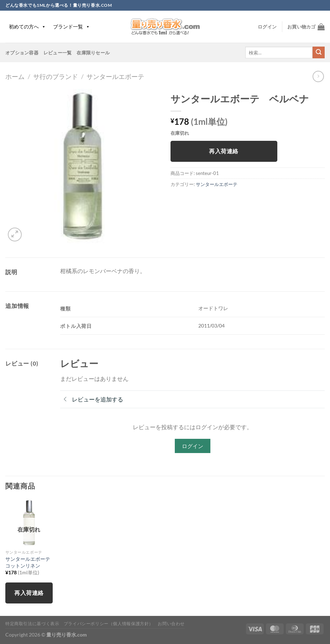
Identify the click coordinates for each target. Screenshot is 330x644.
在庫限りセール (93, 53)
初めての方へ (27, 26)
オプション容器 (22, 53)
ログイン (193, 446)
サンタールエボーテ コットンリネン (29, 562)
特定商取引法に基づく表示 (32, 624)
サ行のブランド (56, 76)
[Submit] (319, 53)
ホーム (15, 76)
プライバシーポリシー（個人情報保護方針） (109, 624)
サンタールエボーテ (115, 76)
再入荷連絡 (224, 151)
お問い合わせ (171, 624)
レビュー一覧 (58, 53)
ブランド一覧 (72, 26)
